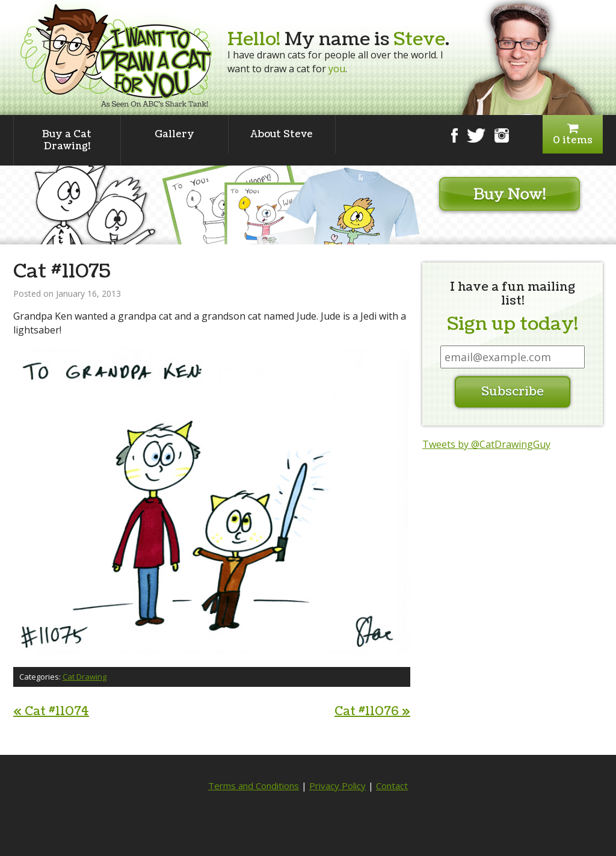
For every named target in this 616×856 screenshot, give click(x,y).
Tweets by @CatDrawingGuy (486, 444)
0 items (573, 135)
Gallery (174, 134)
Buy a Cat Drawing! (67, 140)
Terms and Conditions (254, 786)
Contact (392, 786)
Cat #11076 (372, 712)
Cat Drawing (85, 677)
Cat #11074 (51, 712)
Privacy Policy (337, 786)
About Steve (282, 134)
